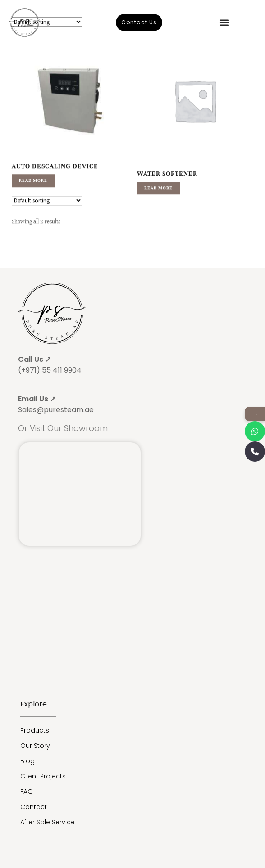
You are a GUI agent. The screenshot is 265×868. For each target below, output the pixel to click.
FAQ (27, 792)
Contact (34, 807)
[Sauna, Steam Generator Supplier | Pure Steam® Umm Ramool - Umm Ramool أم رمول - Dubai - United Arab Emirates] (80, 494)
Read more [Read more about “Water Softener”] (158, 203)
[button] (224, 22)
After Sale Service (48, 822)
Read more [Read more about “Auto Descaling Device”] (33, 195)
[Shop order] (47, 215)
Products (35, 730)
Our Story (35, 746)
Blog (27, 761)
